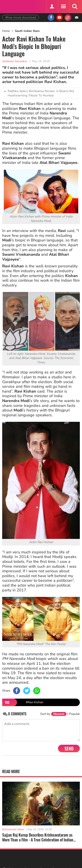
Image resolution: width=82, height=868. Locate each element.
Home (6, 31)
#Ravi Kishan (35, 702)
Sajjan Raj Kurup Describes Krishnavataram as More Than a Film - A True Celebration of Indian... (39, 837)
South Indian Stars (27, 31)
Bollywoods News (13, 829)
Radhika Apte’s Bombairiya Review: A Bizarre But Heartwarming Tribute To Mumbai (41, 93)
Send (69, 748)
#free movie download (21, 17)
